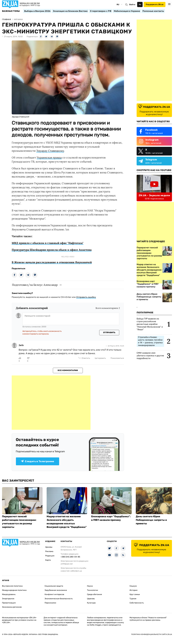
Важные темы (11, 11)
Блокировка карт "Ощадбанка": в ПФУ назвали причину (148, 284)
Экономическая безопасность (59, 599)
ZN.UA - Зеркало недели (154, 195)
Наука (90, 586)
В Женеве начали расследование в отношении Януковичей (52, 262)
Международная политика (14, 590)
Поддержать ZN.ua (155, 4)
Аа (140, 4)
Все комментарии (68, 370)
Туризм (133, 599)
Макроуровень (9, 594)
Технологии (93, 590)
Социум (133, 586)
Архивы (49, 547)
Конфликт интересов (54, 594)
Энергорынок (8, 599)
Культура (91, 603)
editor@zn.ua (76, 571)
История (133, 590)
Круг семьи (135, 594)
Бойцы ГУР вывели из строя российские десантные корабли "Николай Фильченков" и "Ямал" (150, 324)
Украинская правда (49, 157)
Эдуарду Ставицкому (50, 151)
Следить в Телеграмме (37, 461)
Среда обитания (94, 594)
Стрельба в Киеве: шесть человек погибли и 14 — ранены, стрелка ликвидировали (150, 341)
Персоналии (50, 603)
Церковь (91, 599)
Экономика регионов (12, 607)
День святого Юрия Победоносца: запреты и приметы (149, 297)
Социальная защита (54, 586)
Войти (132, 5)
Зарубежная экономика (56, 590)
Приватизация (9, 603)
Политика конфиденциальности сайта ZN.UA (152, 634)
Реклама (49, 551)
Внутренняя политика (12, 586)
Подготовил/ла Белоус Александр (35, 285)
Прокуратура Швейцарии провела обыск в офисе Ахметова (52, 250)
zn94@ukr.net (67, 564)
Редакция (50, 556)
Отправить (109, 333)
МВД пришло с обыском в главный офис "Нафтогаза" (48, 243)
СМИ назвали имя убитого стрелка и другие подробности (150, 356)
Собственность (137, 603)
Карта (48, 560)
